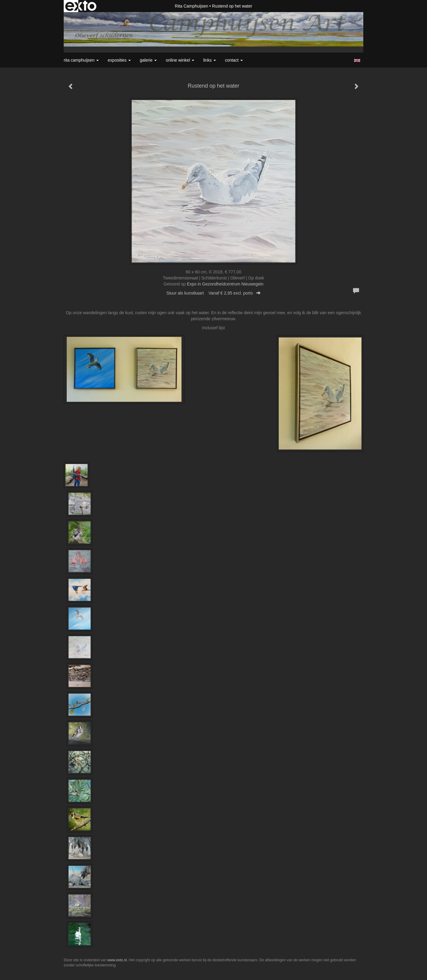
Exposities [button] (119, 60)
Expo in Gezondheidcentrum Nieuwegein (225, 284)
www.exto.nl (117, 960)
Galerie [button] (148, 60)
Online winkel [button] (180, 60)
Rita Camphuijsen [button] (81, 60)
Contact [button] (234, 60)
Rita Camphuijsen (192, 6)
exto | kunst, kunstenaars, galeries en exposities (81, 6)
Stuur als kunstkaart (213, 293)
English (357, 60)
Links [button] (210, 60)
